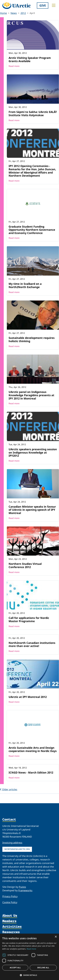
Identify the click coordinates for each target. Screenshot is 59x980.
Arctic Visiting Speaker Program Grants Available (30, 59)
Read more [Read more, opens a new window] (31, 949)
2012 (23, 13)
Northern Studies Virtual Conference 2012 (25, 565)
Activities (12, 927)
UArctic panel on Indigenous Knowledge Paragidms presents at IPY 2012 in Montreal (31, 395)
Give (43, 5)
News (14, 13)
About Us (10, 916)
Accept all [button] (15, 968)
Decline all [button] (43, 968)
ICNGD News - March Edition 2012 (31, 772)
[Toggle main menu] (54, 5)
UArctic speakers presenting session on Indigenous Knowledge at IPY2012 (33, 452)
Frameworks (25, 890)
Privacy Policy (10, 896)
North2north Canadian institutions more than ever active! (32, 644)
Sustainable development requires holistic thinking (32, 339)
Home (3, 13)
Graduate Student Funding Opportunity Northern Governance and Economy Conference (32, 230)
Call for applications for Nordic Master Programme (29, 619)
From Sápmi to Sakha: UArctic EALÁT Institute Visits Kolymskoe (33, 113)
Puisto (22, 887)
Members (9, 921)
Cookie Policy (10, 902)
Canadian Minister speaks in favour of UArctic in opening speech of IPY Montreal (32, 510)
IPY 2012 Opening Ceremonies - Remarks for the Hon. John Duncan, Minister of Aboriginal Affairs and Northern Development (32, 171)
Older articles (9, 789)
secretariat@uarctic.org (17, 849)
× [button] (56, 937)
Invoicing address (12, 843)
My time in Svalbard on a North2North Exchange (25, 285)
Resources (11, 932)
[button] (29, 975)
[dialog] (29, 957)
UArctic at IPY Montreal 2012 (28, 697)
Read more (14, 66)
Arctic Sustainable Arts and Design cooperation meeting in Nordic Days (33, 749)
